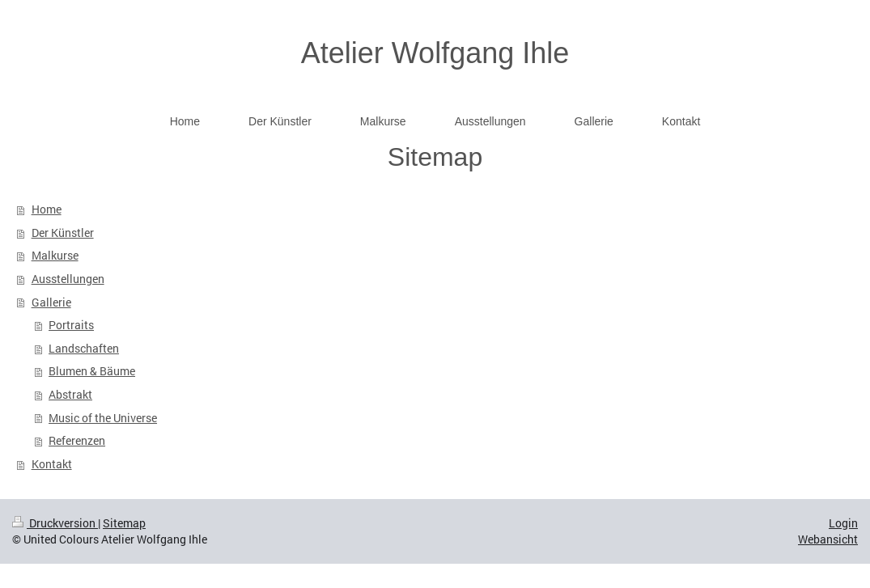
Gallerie (51, 302)
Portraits (71, 325)
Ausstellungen (68, 279)
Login (843, 523)
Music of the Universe (103, 418)
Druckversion (55, 523)
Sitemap (124, 523)
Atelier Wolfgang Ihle (435, 53)
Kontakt (52, 464)
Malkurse (55, 255)
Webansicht (828, 539)
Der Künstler (63, 233)
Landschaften (84, 348)
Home (47, 209)
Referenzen (77, 440)
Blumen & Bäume (92, 371)
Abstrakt (70, 394)
